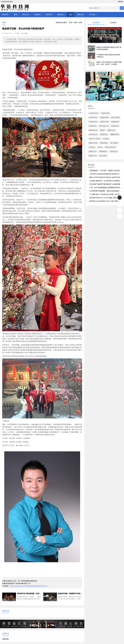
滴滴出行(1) (93, 156)
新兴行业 (25, 14)
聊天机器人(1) (104, 126)
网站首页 (5, 14)
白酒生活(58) (104, 122)
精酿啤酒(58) (115, 134)
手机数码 (37, 14)
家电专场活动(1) (110, 147)
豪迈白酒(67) (116, 117)
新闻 (15, 14)
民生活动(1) (103, 156)
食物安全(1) (93, 151)
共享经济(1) (114, 151)
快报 (70, 14)
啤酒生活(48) (93, 143)
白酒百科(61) (93, 122)
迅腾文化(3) (111, 130)
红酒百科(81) (93, 117)
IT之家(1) (106, 139)
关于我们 (92, 14)
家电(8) (102, 130)
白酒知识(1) (115, 126)
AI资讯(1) (92, 147)
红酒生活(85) (105, 113)
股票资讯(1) (104, 134)
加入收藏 (24, 33)
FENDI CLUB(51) (95, 139)
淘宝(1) (100, 147)
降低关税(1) (104, 143)
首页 (70, 22)
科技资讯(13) (93, 134)
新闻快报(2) (103, 151)
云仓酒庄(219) (94, 113)
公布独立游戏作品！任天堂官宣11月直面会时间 (106, 181)
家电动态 (60, 14)
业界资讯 (49, 14)
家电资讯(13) (93, 130)
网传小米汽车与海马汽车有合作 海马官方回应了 (106, 177)
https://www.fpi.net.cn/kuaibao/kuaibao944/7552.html (29, 586)
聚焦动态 (81, 14)
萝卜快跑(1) (114, 143)
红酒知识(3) (93, 126)
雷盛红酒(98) (104, 117)
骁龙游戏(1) (115, 122)
